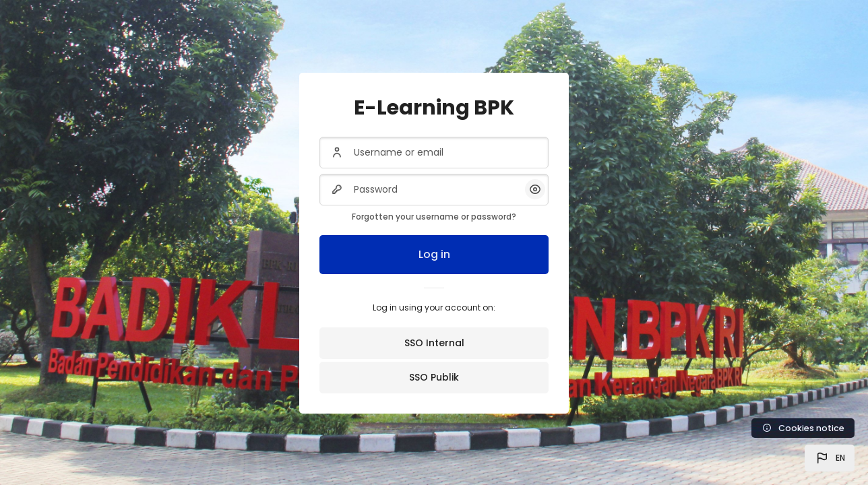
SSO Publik (434, 377)
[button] (830, 458)
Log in (434, 254)
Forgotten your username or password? (434, 217)
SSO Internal (434, 343)
